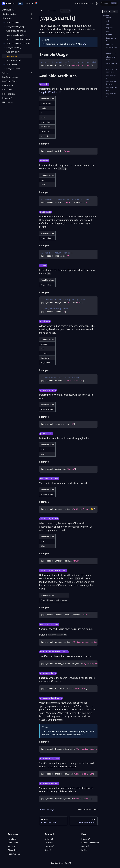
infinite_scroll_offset (111, 58)
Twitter (49, 843)
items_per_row (111, 39)
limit (108, 31)
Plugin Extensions (90, 843)
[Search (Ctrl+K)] (109, 4)
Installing (12, 839)
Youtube (49, 846)
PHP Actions (8, 85)
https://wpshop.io (84, 4)
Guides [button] (5, 73)
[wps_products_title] (15, 27)
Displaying (12, 850)
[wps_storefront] (13, 60)
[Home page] (41, 11)
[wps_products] (13, 22)
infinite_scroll (111, 54)
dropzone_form (111, 77)
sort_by (109, 21)
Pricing (85, 839)
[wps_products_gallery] (16, 35)
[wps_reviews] (12, 64)
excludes (109, 35)
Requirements (14, 854)
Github (49, 839)
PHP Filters (7, 90)
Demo (85, 846)
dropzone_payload (111, 89)
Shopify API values (49, 92)
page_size (110, 28)
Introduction (8, 10)
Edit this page (47, 809)
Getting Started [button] (9, 14)
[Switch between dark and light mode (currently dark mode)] (97, 4)
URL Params (8, 102)
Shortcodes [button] (7, 18)
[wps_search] (12, 56)
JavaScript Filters (10, 81)
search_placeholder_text (111, 70)
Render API (7, 98)
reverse (109, 24)
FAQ (84, 850)
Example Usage (109, 11)
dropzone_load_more (111, 83)
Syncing (11, 846)
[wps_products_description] (18, 39)
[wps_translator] (13, 69)
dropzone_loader (111, 95)
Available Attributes (107, 16)
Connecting (13, 843)
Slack (48, 850)
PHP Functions (9, 94)
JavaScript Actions (10, 77)
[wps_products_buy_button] (18, 43)
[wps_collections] (13, 48)
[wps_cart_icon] (13, 52)
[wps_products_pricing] (16, 31)
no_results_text (111, 49)
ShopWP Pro (77, 44)
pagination (110, 44)
